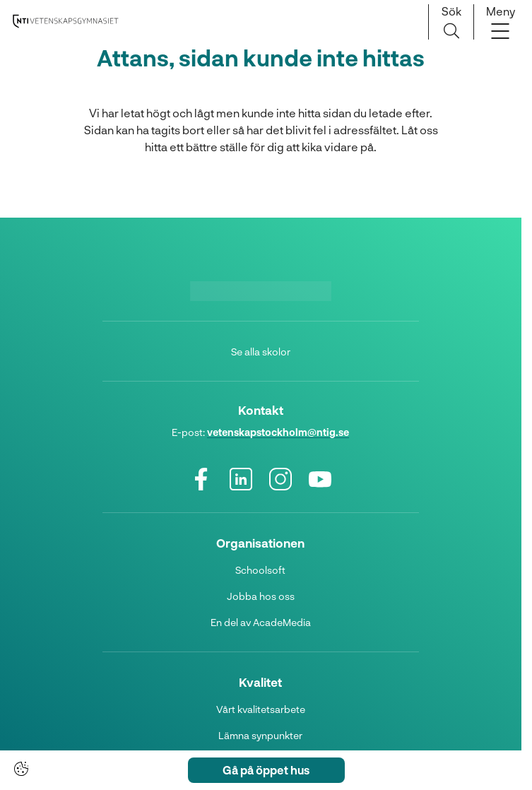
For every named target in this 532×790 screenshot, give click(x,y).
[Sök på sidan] (451, 22)
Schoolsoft (260, 570)
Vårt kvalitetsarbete (261, 709)
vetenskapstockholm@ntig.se (278, 432)
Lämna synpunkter (260, 735)
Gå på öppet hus (266, 770)
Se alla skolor (261, 352)
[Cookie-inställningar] (21, 769)
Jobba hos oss (261, 596)
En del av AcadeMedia (261, 622)
